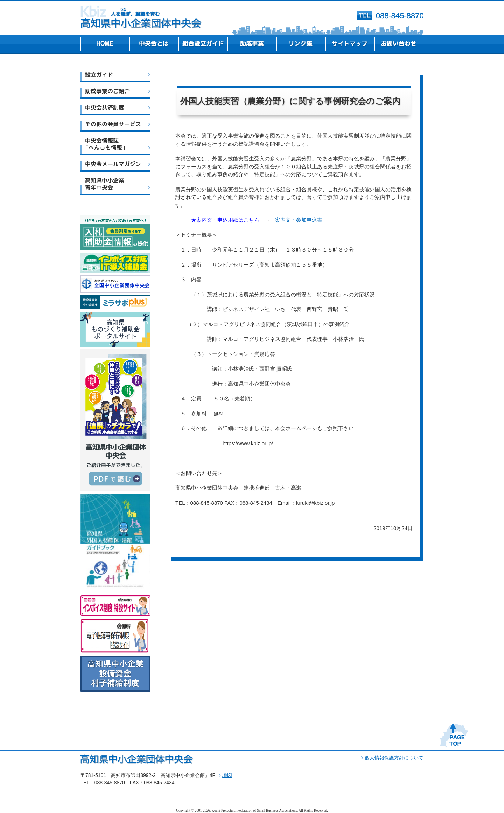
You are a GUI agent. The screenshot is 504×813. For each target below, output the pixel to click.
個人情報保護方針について (394, 758)
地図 (227, 775)
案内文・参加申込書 (299, 220)
